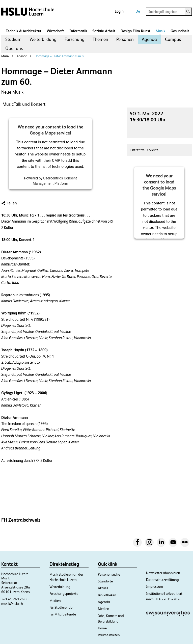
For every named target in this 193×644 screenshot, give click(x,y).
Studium (13, 39)
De (138, 11)
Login (119, 11)
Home (102, 628)
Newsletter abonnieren (163, 573)
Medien (55, 601)
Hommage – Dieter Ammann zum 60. (60, 56)
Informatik (78, 31)
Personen (125, 39)
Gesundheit (180, 31)
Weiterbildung (43, 39)
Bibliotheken (107, 595)
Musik (160, 31)
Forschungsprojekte (64, 594)
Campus (173, 39)
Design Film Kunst (135, 31)
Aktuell (103, 588)
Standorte (105, 581)
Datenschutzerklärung (162, 580)
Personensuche (109, 574)
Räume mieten (109, 635)
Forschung (75, 39)
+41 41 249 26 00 (15, 599)
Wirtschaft (55, 31)
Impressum (155, 586)
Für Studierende (61, 607)
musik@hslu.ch (12, 604)
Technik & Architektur (24, 31)
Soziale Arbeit (104, 31)
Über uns (14, 48)
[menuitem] (13, 39)
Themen (100, 39)
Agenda (149, 39)
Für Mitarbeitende (63, 614)
